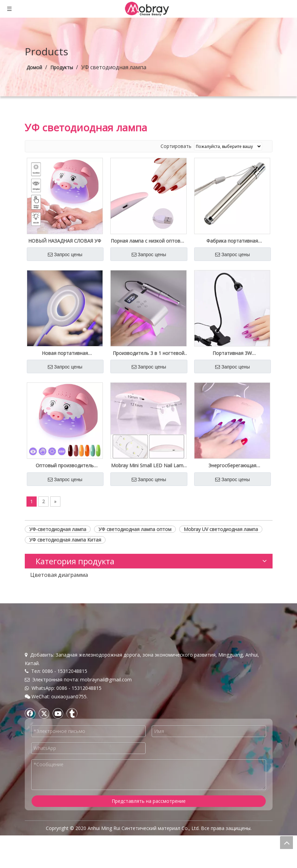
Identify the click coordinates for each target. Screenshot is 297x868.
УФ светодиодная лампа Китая (65, 540)
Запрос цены (65, 254)
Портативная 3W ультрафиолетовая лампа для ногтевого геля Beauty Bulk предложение (232, 353)
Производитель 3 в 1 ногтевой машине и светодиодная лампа (148, 353)
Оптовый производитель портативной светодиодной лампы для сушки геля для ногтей (65, 466)
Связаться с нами (45, 655)
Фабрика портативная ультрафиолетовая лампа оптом (232, 241)
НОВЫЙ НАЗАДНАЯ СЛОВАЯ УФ (65, 241)
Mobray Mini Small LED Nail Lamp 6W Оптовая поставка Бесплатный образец (148, 466)
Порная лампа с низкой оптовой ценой (148, 241)
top (286, 843)
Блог (30, 647)
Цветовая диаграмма (59, 575)
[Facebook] (30, 746)
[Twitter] (44, 746)
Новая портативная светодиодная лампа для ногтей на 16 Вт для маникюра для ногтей (65, 353)
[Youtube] (58, 746)
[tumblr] (72, 746)
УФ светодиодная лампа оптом (135, 529)
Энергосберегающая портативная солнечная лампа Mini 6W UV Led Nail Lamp (232, 466)
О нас (31, 639)
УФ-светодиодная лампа (58, 529)
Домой (33, 631)
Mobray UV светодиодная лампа (221, 529)
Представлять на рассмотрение (149, 833)
